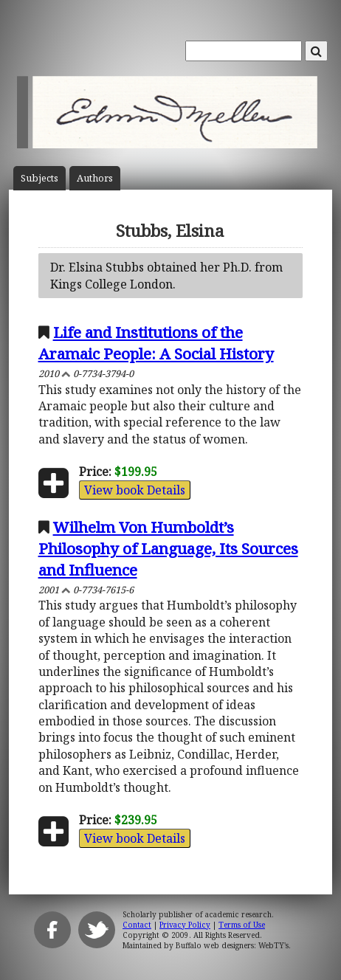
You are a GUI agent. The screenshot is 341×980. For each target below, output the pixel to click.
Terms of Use (242, 925)
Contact (137, 925)
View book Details (135, 490)
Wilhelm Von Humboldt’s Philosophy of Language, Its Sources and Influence (168, 548)
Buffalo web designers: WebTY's (232, 945)
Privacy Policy (185, 925)
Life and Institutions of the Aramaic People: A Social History (156, 343)
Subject (39, 178)
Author (95, 178)
